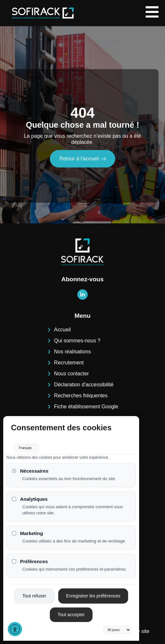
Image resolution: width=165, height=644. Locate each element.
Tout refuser (34, 592)
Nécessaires (30, 467)
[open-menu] (152, 13)
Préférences (30, 558)
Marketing (27, 530)
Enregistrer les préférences (93, 592)
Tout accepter (71, 611)
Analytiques (30, 495)
